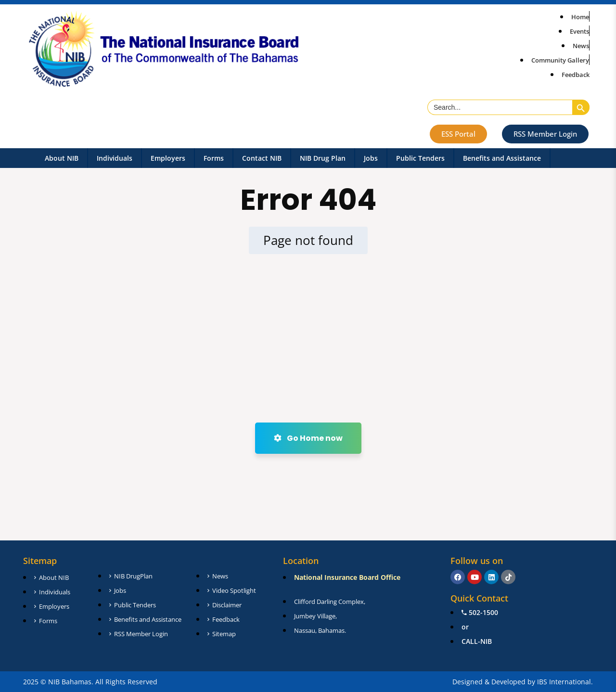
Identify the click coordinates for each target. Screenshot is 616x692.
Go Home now (308, 438)
